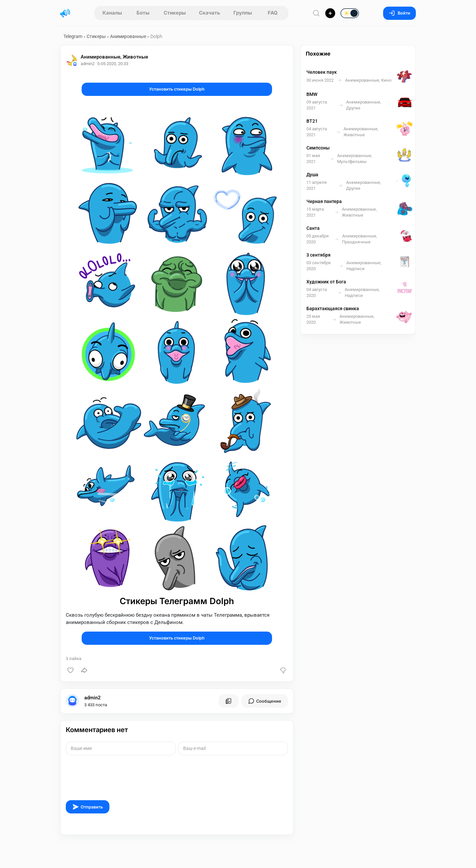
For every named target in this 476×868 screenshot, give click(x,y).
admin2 (93, 698)
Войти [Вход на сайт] (399, 13)
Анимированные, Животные (114, 57)
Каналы (112, 13)
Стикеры (175, 13)
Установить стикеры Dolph (177, 89)
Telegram (73, 36)
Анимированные (128, 36)
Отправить (88, 807)
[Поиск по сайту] (316, 13)
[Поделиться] (84, 670)
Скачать (210, 13)
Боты (143, 13)
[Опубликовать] (330, 13)
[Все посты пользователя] (228, 701)
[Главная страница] (65, 13)
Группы (243, 13)
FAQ (273, 13)
